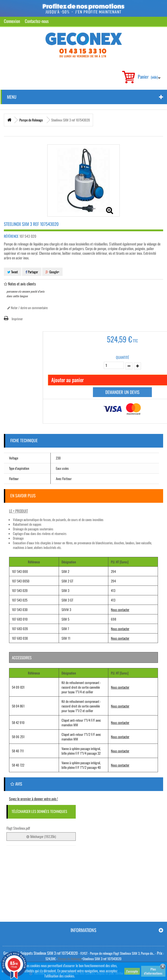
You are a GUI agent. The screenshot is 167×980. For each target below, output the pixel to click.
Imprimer (17, 319)
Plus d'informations (153, 971)
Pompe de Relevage (70, 959)
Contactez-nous (37, 21)
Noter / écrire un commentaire (27, 308)
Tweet (13, 272)
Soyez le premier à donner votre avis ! (33, 799)
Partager (32, 272)
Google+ (52, 272)
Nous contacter (120, 610)
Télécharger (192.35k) (41, 836)
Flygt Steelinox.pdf (18, 828)
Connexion (12, 21)
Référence (11, 236)
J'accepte (132, 971)
